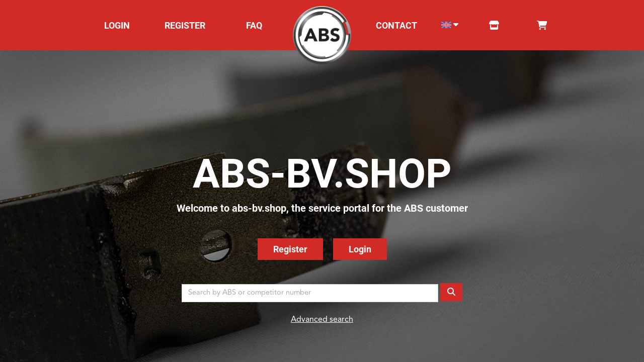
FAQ (254, 25)
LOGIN (117, 25)
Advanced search (322, 320)
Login (360, 249)
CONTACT (396, 25)
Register (290, 249)
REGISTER (185, 25)
